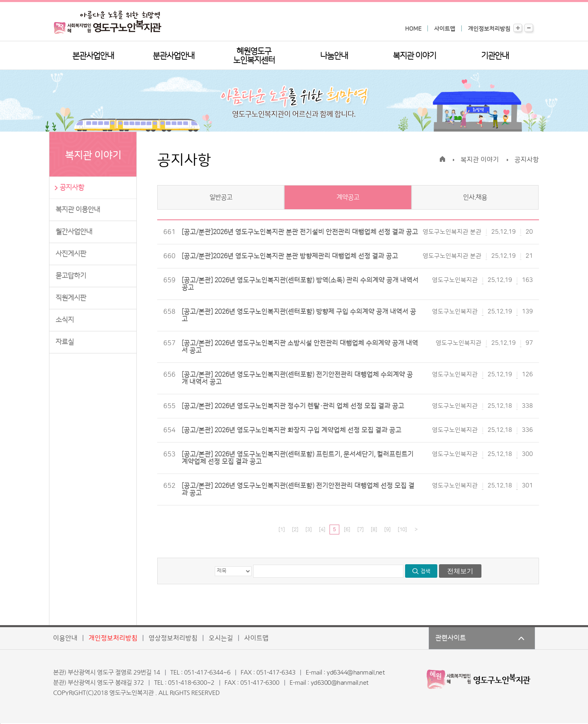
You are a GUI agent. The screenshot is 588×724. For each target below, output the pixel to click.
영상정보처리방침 (173, 638)
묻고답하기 (71, 276)
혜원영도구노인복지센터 (254, 56)
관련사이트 (451, 638)
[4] (322, 530)
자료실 (65, 342)
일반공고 (221, 197)
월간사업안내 (74, 232)
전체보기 (460, 571)
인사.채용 (475, 197)
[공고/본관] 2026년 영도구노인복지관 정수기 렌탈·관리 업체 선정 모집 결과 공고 (293, 406)
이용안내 (65, 638)
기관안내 (495, 56)
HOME (413, 29)
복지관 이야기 (414, 56)
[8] (374, 530)
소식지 (65, 320)
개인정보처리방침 (489, 29)
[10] (402, 530)
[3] (308, 530)
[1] (282, 530)
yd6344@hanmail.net (356, 673)
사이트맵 (445, 29)
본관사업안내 (93, 56)
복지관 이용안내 (78, 210)
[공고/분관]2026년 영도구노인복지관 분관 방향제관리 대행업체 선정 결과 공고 (290, 256)
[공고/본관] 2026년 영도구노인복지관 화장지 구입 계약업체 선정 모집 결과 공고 (292, 430)
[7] (360, 530)
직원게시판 (71, 298)
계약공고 (348, 197)
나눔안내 (334, 56)
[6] (347, 530)
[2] (295, 530)
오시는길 (221, 638)
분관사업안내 (174, 56)
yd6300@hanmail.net (340, 683)
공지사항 (72, 188)
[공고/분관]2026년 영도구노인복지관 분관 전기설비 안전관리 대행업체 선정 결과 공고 (300, 232)
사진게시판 (71, 254)
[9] (387, 530)
